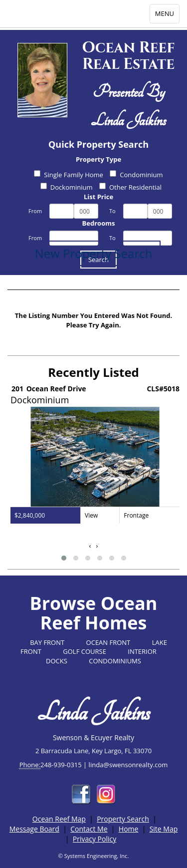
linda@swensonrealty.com (128, 765)
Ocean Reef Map (59, 819)
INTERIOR (142, 651)
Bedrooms (99, 223)
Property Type (98, 159)
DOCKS (57, 661)
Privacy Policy (94, 839)
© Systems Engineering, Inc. (94, 856)
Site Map (164, 829)
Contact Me (89, 829)
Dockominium (67, 187)
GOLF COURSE (85, 651)
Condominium (136, 175)
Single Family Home (69, 175)
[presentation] (90, 546)
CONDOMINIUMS (115, 661)
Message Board (34, 829)
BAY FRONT (47, 642)
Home (129, 829)
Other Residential (130, 187)
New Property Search (94, 253)
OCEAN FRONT (108, 642)
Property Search (123, 819)
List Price (98, 197)
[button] (64, 558)
